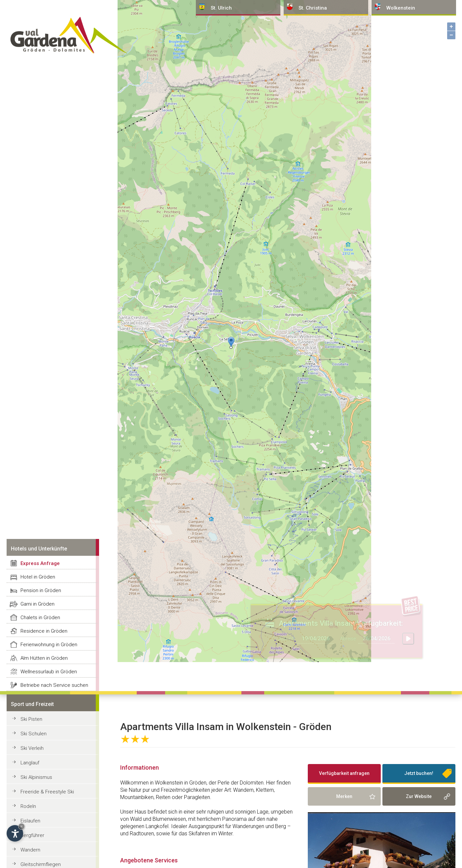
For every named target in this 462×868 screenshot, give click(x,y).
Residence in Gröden (44, 631)
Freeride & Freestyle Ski (47, 792)
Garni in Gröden (37, 604)
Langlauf (30, 763)
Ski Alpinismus (36, 777)
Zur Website (419, 796)
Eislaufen (30, 821)
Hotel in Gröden (38, 577)
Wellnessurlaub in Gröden (49, 672)
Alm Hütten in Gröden (44, 658)
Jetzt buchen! (419, 773)
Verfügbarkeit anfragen (344, 773)
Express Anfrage (40, 563)
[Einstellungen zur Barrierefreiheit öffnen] (15, 833)
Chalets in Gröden (40, 618)
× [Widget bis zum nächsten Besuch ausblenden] (21, 826)
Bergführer (32, 835)
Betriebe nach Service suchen (54, 685)
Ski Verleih (32, 748)
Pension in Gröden (41, 590)
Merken (344, 796)
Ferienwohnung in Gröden (49, 645)
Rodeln (28, 806)
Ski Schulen (34, 734)
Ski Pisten (31, 719)
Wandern (30, 850)
